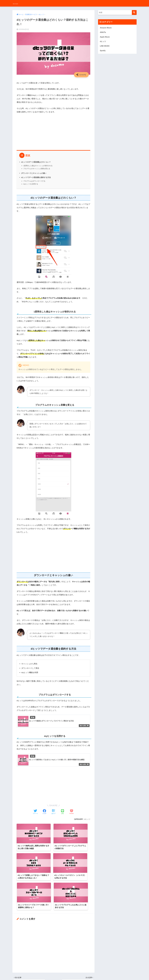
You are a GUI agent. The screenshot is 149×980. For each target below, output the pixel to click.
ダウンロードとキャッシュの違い (34, 173)
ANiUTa (103, 32)
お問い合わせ (66, 974)
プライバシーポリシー (81, 974)
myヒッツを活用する (31, 184)
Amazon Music (106, 28)
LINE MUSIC (105, 47)
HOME (74, 969)
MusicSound (20, 3)
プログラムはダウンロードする (34, 181)
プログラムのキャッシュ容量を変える (37, 169)
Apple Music (105, 37)
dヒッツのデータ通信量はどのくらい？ (36, 162)
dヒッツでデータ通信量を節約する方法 (36, 177)
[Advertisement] (53, 131)
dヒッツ (87, 819)
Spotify (103, 51)
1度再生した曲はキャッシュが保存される (38, 166)
